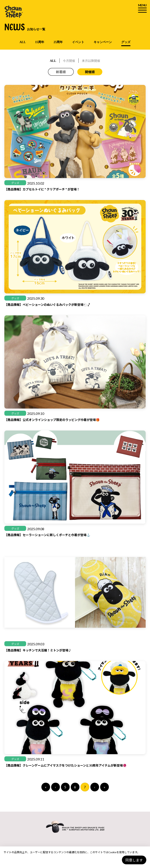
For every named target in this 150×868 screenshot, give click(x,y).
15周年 (40, 42)
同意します (134, 860)
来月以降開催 (91, 61)
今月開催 (69, 61)
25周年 (58, 42)
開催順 (90, 72)
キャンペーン (103, 42)
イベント (78, 42)
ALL (23, 42)
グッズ (126, 42)
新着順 (61, 72)
